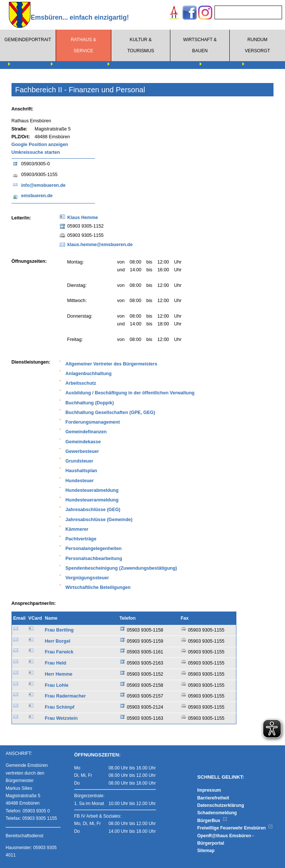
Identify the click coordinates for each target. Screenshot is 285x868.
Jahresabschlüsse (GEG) (93, 510)
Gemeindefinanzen (86, 432)
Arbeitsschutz (81, 383)
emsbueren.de (37, 196)
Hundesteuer (79, 481)
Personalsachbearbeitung (94, 559)
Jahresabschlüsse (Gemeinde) (99, 520)
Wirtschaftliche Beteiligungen (98, 587)
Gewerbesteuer (82, 451)
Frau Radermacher (65, 696)
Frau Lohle (57, 685)
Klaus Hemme (83, 218)
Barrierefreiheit (213, 798)
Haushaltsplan (81, 471)
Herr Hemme (59, 674)
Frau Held (56, 663)
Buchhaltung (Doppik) (90, 403)
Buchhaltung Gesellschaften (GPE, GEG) (110, 413)
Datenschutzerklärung (220, 805)
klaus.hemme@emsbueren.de (100, 245)
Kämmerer (77, 529)
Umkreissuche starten (36, 152)
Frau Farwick (59, 652)
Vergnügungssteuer (87, 578)
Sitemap (206, 851)
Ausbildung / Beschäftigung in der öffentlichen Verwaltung (130, 393)
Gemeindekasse (83, 442)
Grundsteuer (79, 461)
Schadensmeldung (217, 813)
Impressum (209, 790)
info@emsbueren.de (43, 185)
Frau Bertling (59, 630)
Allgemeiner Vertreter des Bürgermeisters (111, 364)
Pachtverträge (81, 539)
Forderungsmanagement (93, 422)
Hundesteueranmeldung (92, 500)
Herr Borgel (58, 641)
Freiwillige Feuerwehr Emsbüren (235, 828)
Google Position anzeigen (40, 145)
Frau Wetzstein (61, 718)
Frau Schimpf (60, 707)
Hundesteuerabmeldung (92, 490)
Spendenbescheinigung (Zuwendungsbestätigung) (121, 568)
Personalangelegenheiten (93, 549)
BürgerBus (212, 821)
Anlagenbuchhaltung (88, 374)
